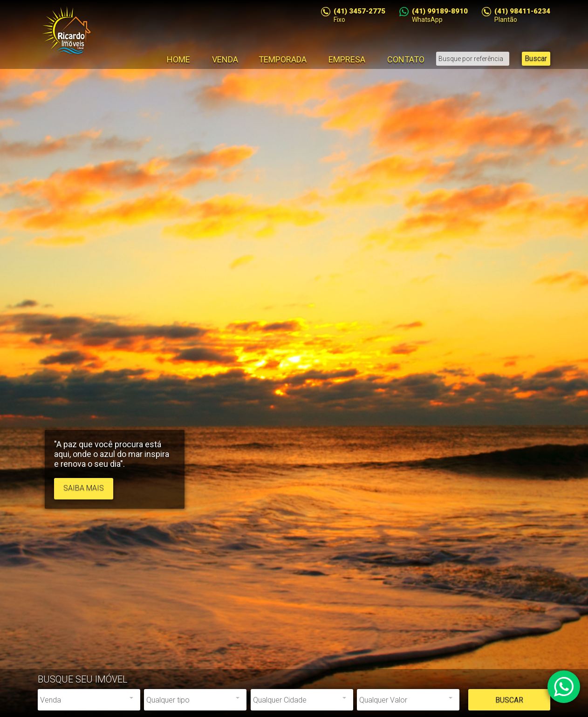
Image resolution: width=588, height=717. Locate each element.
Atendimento (564, 687)
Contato (406, 59)
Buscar (536, 58)
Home (178, 59)
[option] (294, 358)
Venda (225, 59)
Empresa (347, 59)
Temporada (283, 59)
